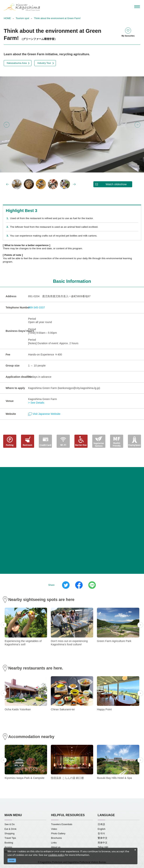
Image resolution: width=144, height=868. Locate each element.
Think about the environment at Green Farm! (57, 18)
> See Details (36, 403)
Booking (9, 843)
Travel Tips (10, 838)
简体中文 (103, 843)
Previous (7, 125)
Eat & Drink (10, 829)
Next (137, 125)
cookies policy (56, 855)
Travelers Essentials (62, 824)
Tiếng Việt (103, 847)
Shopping (9, 834)
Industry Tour (44, 63)
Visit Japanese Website (44, 414)
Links (54, 843)
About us (56, 847)
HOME (7, 18)
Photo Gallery (58, 834)
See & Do (10, 824)
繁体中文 (103, 838)
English (102, 829)
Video (54, 829)
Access (8, 847)
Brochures (56, 838)
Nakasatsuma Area (17, 63)
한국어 (101, 834)
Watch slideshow (116, 184)
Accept (12, 860)
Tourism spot (22, 18)
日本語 (101, 824)
